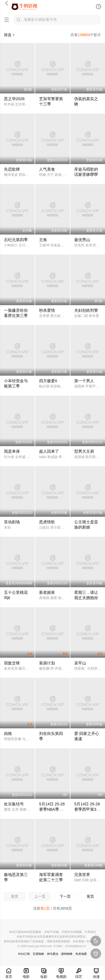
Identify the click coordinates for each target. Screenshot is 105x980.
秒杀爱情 (47, 310)
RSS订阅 (24, 954)
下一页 (65, 896)
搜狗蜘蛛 (67, 954)
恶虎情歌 (47, 522)
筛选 (10, 35)
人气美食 (47, 169)
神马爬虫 (53, 954)
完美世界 (82, 875)
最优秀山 (82, 240)
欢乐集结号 (14, 804)
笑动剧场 (12, 522)
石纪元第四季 (16, 240)
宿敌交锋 (12, 663)
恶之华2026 (14, 99)
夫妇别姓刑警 (86, 310)
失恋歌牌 (12, 169)
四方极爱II (48, 381)
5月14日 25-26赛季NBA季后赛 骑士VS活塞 (52, 809)
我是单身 (12, 451)
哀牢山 (80, 663)
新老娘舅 (47, 592)
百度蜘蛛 (38, 954)
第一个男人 (84, 381)
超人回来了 (49, 451)
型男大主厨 (84, 451)
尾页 (90, 896)
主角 (43, 240)
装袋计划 (47, 663)
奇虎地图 (81, 954)
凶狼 (8, 734)
